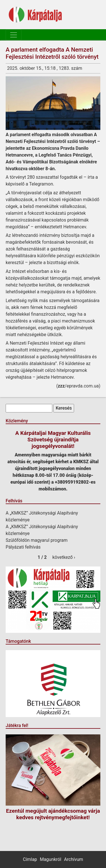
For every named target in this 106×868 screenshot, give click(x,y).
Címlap (30, 859)
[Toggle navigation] (14, 35)
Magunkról (51, 859)
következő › (64, 557)
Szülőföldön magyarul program (37, 540)
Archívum (74, 859)
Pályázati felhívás (23, 547)
